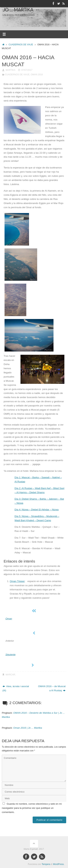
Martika (11, 70)
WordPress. (59, 864)
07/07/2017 (27, 70)
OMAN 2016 (37, 75)
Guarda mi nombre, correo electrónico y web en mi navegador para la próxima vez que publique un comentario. (32, 808)
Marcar (10, 675)
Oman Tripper (17, 581)
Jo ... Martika (18, 10)
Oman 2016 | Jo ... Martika (28, 728)
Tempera (46, 864)
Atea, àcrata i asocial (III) (16, 688)
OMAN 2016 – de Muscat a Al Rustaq (52, 688)
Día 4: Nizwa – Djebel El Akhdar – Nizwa (37, 510)
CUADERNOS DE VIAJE (21, 45)
